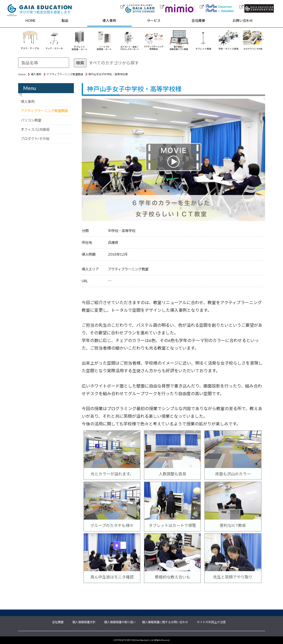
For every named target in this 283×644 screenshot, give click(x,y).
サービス (154, 21)
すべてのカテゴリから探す (114, 63)
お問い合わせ (243, 21)
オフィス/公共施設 (35, 129)
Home (22, 74)
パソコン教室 (31, 120)
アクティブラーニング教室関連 (65, 74)
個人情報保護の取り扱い (120, 622)
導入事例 (109, 21)
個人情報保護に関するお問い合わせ (165, 622)
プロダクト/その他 (35, 139)
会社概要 (198, 21)
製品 (65, 21)
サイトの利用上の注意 (211, 622)
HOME (30, 21)
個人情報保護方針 (84, 622)
